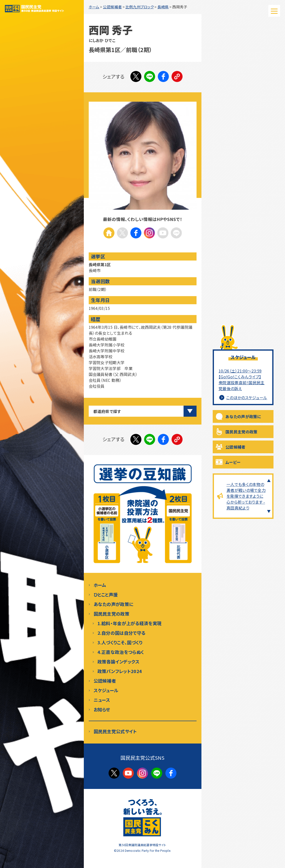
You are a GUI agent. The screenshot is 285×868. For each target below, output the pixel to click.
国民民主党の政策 (241, 432)
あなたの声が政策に (243, 416)
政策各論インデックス (119, 661)
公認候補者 (235, 447)
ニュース (102, 700)
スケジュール (106, 690)
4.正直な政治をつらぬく (121, 652)
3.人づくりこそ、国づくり (120, 642)
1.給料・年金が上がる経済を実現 (130, 623)
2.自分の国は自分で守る (122, 633)
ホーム (100, 585)
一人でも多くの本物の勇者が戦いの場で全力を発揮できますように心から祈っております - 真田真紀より (246, 496)
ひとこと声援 (106, 594)
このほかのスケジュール (243, 398)
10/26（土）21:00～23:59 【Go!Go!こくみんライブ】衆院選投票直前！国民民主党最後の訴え (242, 380)
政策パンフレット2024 (120, 671)
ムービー (233, 462)
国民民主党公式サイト (115, 731)
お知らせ (102, 709)
